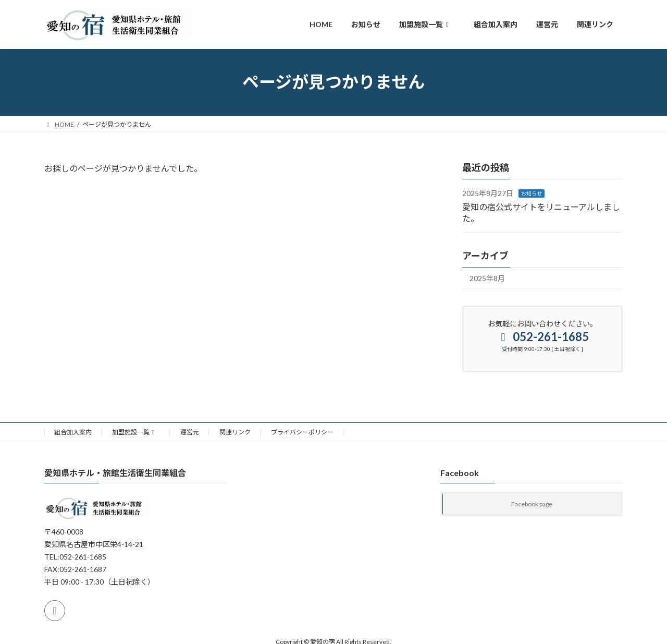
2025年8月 (487, 278)
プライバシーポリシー (302, 432)
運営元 (190, 432)
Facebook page (532, 504)
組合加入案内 (73, 432)
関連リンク (235, 432)
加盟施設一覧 (135, 432)
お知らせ (532, 193)
